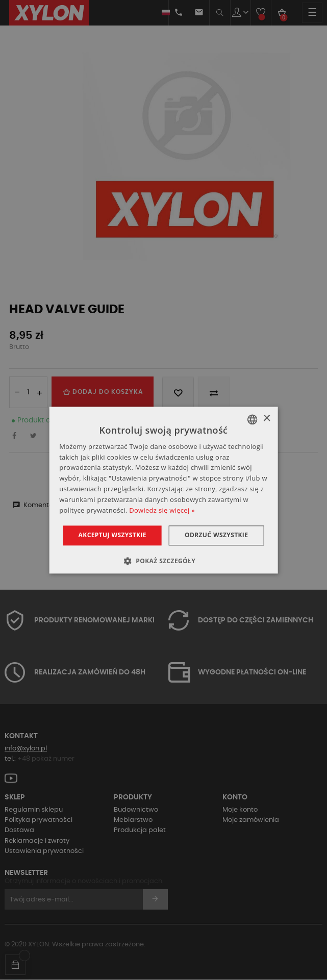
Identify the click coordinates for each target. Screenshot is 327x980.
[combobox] (253, 419)
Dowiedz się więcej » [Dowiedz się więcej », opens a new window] (162, 510)
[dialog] (163, 490)
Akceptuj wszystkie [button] (112, 535)
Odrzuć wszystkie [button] (216, 535)
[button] (163, 561)
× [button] (267, 419)
